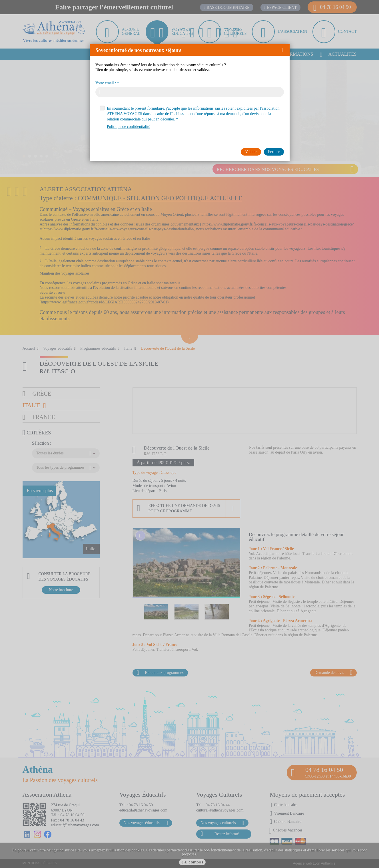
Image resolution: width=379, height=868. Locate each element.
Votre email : (106, 83)
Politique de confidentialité (129, 127)
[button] (284, 50)
